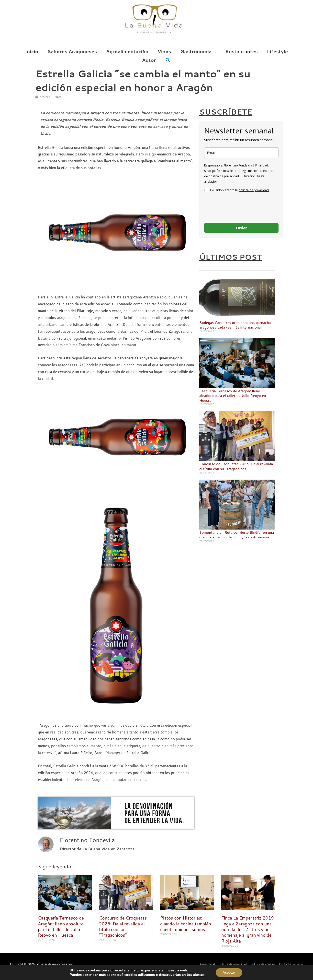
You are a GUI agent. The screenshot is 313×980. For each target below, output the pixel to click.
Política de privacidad (232, 964)
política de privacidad (254, 190)
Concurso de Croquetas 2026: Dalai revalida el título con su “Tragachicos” (237, 466)
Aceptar (228, 972)
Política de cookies (263, 964)
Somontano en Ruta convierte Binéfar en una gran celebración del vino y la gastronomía (237, 535)
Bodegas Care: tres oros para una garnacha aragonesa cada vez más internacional (236, 325)
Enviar (241, 228)
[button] (168, 60)
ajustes (198, 975)
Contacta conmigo (291, 964)
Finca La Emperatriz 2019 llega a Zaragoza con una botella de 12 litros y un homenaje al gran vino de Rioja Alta (248, 929)
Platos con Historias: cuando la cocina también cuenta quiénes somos (186, 924)
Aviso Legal (206, 964)
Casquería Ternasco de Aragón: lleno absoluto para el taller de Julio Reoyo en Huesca (233, 396)
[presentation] (241, 208)
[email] (241, 153)
